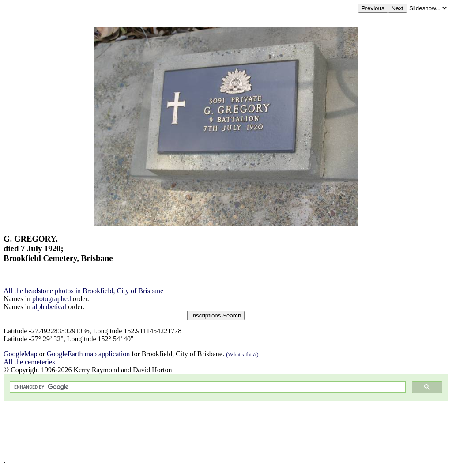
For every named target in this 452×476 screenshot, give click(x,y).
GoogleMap (20, 354)
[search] (207, 387)
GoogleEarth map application (89, 354)
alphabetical (49, 307)
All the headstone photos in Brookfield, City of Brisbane (83, 291)
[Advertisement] (226, 431)
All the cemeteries (29, 362)
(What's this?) (242, 354)
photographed (52, 299)
